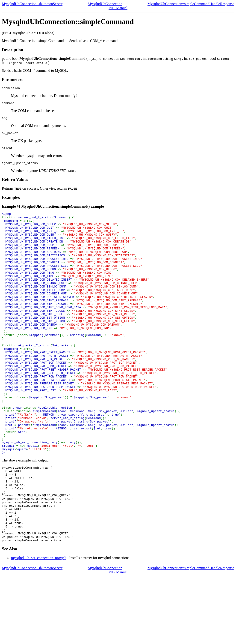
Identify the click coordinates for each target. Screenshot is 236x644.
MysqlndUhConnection (105, 4)
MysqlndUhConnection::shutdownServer (32, 4)
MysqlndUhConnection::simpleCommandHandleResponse (191, 4)
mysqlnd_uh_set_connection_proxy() (39, 626)
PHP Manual (118, 8)
